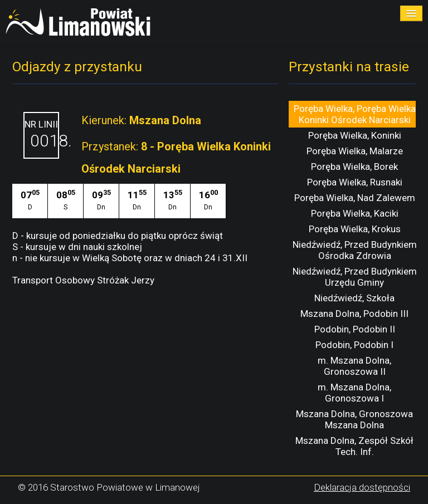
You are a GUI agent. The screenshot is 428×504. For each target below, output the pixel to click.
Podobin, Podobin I (354, 345)
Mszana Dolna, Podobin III (354, 314)
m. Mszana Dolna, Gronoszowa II (354, 366)
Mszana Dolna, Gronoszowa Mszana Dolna (354, 419)
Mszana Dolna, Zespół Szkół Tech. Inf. (354, 446)
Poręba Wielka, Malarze (355, 151)
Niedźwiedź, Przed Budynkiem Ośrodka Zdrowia (355, 250)
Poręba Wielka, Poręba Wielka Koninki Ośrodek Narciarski (355, 114)
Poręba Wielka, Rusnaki (355, 182)
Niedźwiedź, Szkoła (354, 298)
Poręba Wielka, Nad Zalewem (355, 198)
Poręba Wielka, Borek (354, 167)
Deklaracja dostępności (362, 487)
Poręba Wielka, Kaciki (355, 213)
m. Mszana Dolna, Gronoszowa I (354, 393)
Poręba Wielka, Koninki (355, 135)
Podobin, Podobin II (355, 329)
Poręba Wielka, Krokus (355, 229)
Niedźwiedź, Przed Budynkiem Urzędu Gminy (355, 277)
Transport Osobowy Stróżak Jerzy (83, 280)
